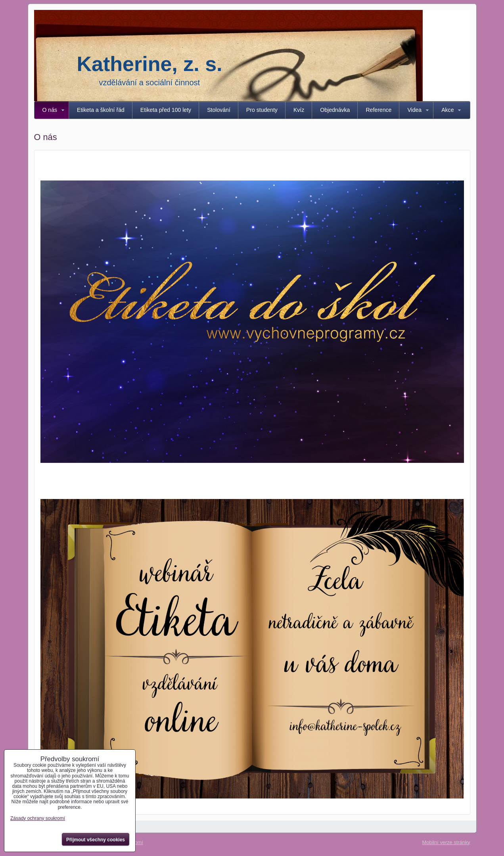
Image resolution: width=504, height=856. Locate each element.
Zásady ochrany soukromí (38, 818)
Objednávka (335, 110)
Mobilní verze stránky (446, 842)
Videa (414, 110)
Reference (378, 110)
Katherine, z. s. (150, 64)
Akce (447, 110)
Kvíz (299, 110)
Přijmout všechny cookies (96, 840)
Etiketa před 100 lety (166, 110)
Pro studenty (262, 110)
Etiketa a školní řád (101, 110)
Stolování (219, 110)
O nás (50, 110)
